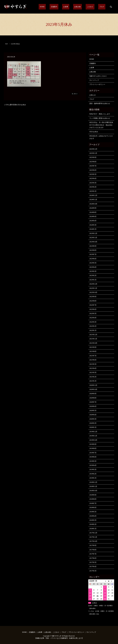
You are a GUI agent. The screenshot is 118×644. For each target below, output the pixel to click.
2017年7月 (93, 554)
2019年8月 (93, 448)
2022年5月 (93, 314)
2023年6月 (93, 259)
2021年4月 (93, 368)
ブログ (103, 7)
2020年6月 (93, 406)
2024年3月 (93, 225)
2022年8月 (93, 301)
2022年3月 (93, 322)
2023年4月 (93, 267)
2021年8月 (93, 351)
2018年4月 (93, 516)
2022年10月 (93, 292)
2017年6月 (93, 558)
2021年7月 (93, 356)
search (111, 7)
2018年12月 (93, 482)
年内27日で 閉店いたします (100, 114)
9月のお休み (94, 132)
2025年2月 (93, 187)
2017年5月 (93, 562)
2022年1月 (93, 330)
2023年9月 (93, 246)
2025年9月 (93, 157)
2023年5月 (93, 263)
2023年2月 (93, 276)
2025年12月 (93, 149)
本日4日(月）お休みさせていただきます (101, 137)
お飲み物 (84, 7)
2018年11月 (93, 486)
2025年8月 (93, 162)
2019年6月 (93, 457)
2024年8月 (93, 212)
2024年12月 (93, 195)
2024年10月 (93, 204)
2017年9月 (93, 545)
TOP (6, 44)
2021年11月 (93, 339)
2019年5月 (93, 461)
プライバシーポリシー (97, 84)
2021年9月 (93, 347)
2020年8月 (93, 398)
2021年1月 (93, 381)
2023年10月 (93, 242)
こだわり (94, 7)
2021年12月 (93, 335)
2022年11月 (93, 288)
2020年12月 (93, 385)
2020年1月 (93, 427)
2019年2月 (93, 474)
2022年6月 (93, 309)
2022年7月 (93, 305)
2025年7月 (93, 166)
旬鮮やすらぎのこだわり (98, 76)
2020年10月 (93, 389)
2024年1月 (93, 229)
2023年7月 (93, 254)
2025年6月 (93, 170)
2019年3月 (93, 470)
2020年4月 (93, 415)
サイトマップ (94, 80)
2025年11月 (93, 153)
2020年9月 (93, 394)
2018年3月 (93, 520)
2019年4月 (93, 465)
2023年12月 (93, 233)
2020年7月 (93, 402)
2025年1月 (93, 191)
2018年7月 (93, 503)
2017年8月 (93, 550)
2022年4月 (93, 318)
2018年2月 (93, 524)
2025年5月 (93, 174)
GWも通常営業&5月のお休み (16, 105)
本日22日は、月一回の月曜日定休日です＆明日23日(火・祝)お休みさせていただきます (101, 125)
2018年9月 (93, 495)
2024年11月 (93, 200)
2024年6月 (93, 217)
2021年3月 (93, 373)
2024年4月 (93, 221)
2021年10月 (93, 343)
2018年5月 (93, 512)
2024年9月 (93, 208)
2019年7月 (93, 453)
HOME (56, 7)
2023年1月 (93, 280)
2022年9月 (93, 297)
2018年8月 (93, 499)
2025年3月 (93, 183)
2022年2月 (93, 326)
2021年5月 (93, 364)
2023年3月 (93, 271)
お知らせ (93, 95)
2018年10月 (93, 491)
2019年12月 (93, 432)
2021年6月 (93, 360)
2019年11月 (93, 436)
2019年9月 (93, 444)
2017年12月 (93, 533)
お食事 (74, 7)
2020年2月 (93, 423)
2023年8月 (93, 250)
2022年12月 (93, 284)
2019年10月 (93, 440)
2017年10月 (93, 541)
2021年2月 (93, 377)
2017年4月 (93, 567)
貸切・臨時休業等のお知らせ (100, 103)
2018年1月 (93, 529)
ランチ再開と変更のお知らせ (100, 118)
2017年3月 (93, 571)
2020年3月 (93, 419)
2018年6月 (93, 508)
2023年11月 (93, 238)
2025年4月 (93, 179)
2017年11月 (93, 537)
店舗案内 (65, 7)
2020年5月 (93, 411)
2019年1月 (93, 478)
